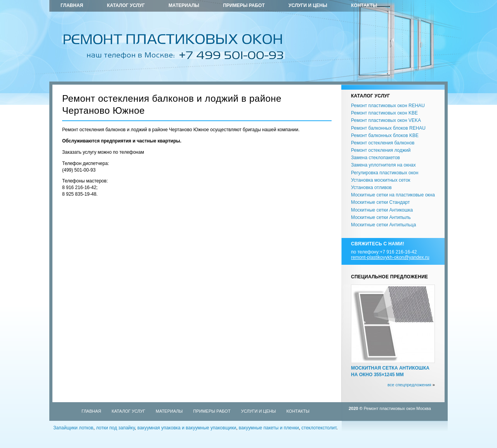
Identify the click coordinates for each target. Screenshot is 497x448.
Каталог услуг (126, 5)
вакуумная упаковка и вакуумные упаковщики (187, 428)
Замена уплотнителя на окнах (383, 165)
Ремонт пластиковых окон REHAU (388, 106)
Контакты (364, 5)
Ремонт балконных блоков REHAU (388, 128)
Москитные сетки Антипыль (381, 217)
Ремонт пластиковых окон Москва (397, 408)
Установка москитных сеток (381, 180)
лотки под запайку (115, 428)
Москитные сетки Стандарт (380, 202)
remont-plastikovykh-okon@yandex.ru (390, 257)
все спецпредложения (409, 385)
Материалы (184, 5)
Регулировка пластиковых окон (385, 173)
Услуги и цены (308, 5)
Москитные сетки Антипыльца (383, 225)
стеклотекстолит (319, 428)
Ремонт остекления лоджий (381, 150)
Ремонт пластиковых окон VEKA (386, 120)
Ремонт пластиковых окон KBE (384, 113)
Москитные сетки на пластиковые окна (393, 195)
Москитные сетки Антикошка (382, 210)
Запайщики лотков (73, 428)
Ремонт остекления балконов (383, 143)
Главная (72, 5)
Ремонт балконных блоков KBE (385, 135)
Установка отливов (371, 188)
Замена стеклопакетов (375, 158)
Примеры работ (244, 5)
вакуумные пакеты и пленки (269, 428)
